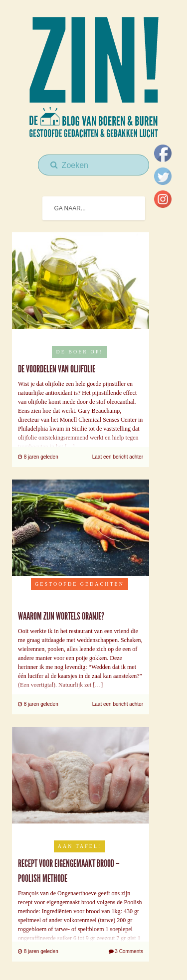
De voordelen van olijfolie (57, 369)
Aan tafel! (80, 846)
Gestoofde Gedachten (80, 584)
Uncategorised (80, 599)
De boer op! (79, 352)
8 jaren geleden (38, 457)
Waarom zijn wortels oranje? (61, 616)
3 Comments (126, 951)
